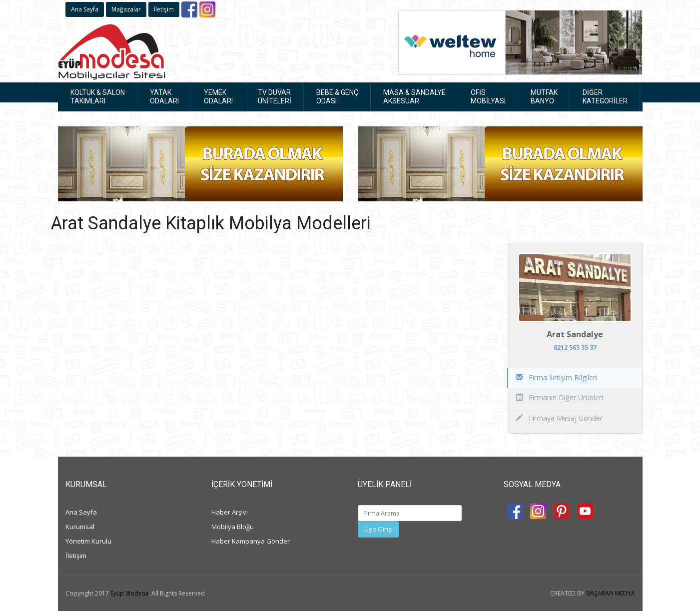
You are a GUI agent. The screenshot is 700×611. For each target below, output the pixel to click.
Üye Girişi (378, 529)
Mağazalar (126, 9)
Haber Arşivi (230, 512)
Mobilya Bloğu (233, 527)
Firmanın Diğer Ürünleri (559, 397)
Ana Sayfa (85, 9)
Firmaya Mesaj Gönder (559, 418)
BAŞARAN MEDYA (611, 593)
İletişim (164, 9)
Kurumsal (80, 527)
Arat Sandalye (575, 334)
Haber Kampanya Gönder (251, 541)
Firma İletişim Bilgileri (556, 377)
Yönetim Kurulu (88, 541)
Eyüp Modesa (129, 593)
